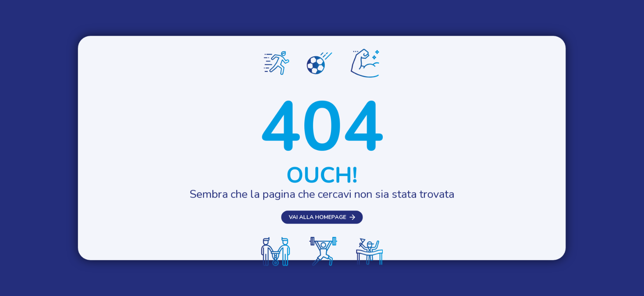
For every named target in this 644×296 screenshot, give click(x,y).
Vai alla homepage (317, 229)
